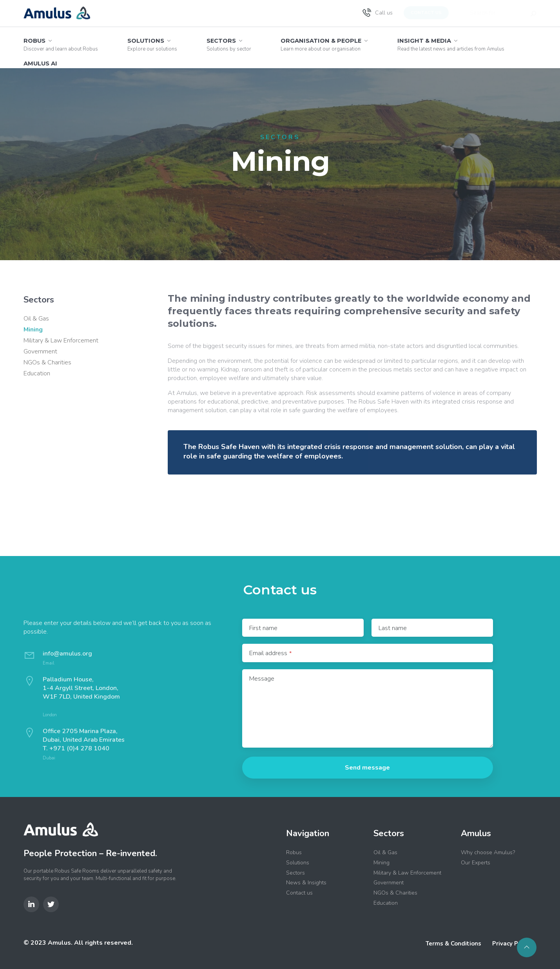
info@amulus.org (67, 654)
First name (263, 628)
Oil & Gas (36, 319)
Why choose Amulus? (488, 852)
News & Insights (306, 883)
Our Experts (476, 863)
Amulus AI (40, 63)
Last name (393, 628)
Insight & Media (451, 45)
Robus (61, 45)
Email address (270, 653)
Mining (33, 330)
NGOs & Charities (47, 362)
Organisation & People (324, 45)
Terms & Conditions (453, 944)
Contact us (426, 13)
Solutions (152, 45)
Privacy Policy (512, 944)
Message (262, 679)
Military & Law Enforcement (61, 341)
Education (37, 373)
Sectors (229, 45)
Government (40, 351)
